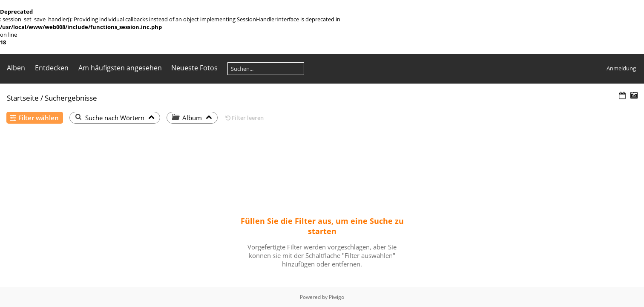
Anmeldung (621, 68)
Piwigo (336, 297)
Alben (16, 68)
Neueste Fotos (194, 68)
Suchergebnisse (71, 98)
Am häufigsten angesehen (120, 68)
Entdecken (52, 68)
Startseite (23, 98)
